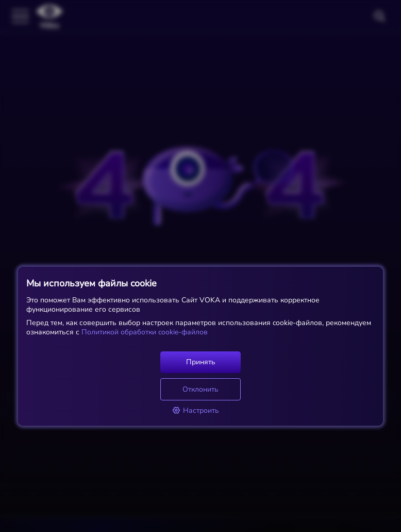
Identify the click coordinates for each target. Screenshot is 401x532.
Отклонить (201, 389)
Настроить (196, 410)
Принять (201, 362)
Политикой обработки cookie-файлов (144, 332)
